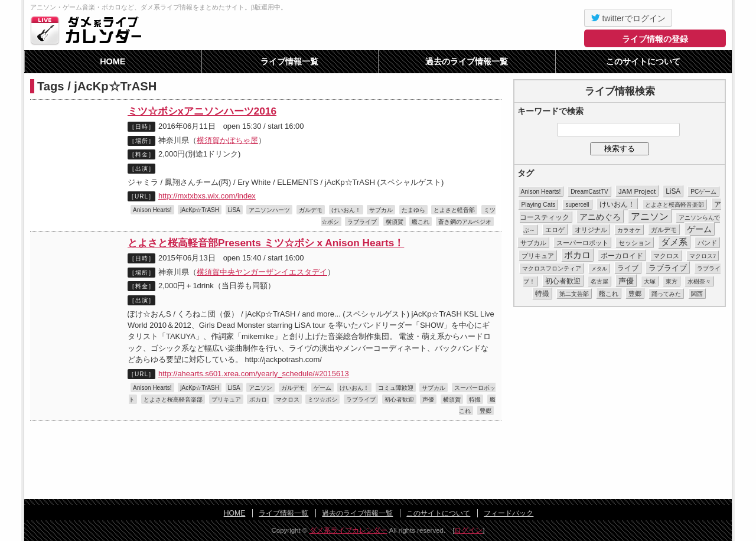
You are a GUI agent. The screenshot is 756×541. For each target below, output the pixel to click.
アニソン (260, 388)
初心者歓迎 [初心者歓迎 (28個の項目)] (563, 281)
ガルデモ (311, 210)
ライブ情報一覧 (289, 61)
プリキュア (226, 400)
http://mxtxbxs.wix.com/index (207, 196)
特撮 (475, 400)
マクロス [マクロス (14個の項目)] (666, 256)
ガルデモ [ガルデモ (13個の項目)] (664, 230)
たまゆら (413, 210)
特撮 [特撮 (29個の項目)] (542, 294)
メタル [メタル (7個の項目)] (599, 269)
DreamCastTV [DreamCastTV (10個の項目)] (589, 192)
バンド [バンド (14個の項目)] (707, 243)
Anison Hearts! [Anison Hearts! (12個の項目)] (541, 192)
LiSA (234, 210)
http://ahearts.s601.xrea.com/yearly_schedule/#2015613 (254, 374)
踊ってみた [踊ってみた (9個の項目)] (666, 294)
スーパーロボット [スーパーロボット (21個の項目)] (582, 243)
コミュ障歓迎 (396, 388)
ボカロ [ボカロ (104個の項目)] (577, 255)
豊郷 (485, 411)
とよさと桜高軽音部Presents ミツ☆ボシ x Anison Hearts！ (266, 243)
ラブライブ (362, 222)
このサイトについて (643, 61)
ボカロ (258, 400)
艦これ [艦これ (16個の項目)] (609, 294)
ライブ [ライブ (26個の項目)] (628, 268)
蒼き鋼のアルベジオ (465, 222)
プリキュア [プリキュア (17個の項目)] (538, 256)
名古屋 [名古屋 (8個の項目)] (599, 281)
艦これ (421, 222)
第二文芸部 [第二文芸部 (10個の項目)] (574, 294)
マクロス (288, 400)
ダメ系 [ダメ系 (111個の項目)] (674, 242)
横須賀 (395, 222)
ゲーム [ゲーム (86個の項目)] (699, 229)
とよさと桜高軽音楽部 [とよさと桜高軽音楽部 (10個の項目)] (674, 205)
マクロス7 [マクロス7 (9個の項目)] (703, 256)
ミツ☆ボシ (322, 400)
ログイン (468, 530)
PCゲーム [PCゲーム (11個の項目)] (703, 192)
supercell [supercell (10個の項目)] (577, 205)
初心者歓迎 (399, 400)
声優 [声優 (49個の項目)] (626, 281)
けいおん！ (346, 210)
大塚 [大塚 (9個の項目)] (650, 281)
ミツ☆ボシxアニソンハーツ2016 (202, 111)
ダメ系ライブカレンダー (89, 30)
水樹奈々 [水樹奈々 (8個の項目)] (699, 281)
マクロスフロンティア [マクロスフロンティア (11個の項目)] (552, 268)
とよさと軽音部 (454, 210)
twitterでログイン (628, 18)
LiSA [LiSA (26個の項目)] (673, 191)
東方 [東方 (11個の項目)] (672, 281)
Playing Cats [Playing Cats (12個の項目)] (538, 205)
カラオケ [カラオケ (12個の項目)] (629, 230)
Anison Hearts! (152, 210)
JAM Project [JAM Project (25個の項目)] (637, 191)
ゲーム (322, 388)
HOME (113, 61)
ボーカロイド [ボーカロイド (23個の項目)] (622, 255)
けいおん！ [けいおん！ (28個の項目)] (617, 204)
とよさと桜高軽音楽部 (173, 400)
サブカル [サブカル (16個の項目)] (533, 243)
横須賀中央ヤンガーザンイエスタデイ (262, 272)
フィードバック (509, 513)
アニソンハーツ (269, 210)
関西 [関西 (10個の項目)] (697, 294)
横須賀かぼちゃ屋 (227, 140)
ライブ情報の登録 (655, 39)
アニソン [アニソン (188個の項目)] (650, 216)
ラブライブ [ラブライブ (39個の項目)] (668, 268)
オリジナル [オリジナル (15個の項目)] (591, 230)
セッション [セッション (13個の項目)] (635, 243)
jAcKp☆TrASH (200, 210)
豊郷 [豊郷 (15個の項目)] (635, 294)
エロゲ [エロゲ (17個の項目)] (555, 230)
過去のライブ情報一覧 (467, 61)
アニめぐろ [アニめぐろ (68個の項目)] (600, 217)
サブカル (381, 210)
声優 (428, 400)
